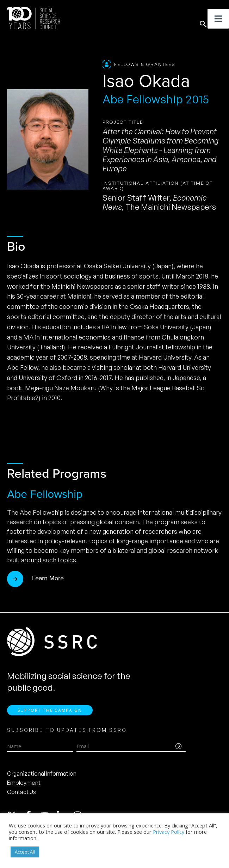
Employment (24, 786)
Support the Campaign (50, 713)
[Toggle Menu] (218, 19)
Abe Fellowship (45, 494)
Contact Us (21, 795)
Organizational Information (42, 776)
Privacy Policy (169, 832)
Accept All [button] (25, 852)
